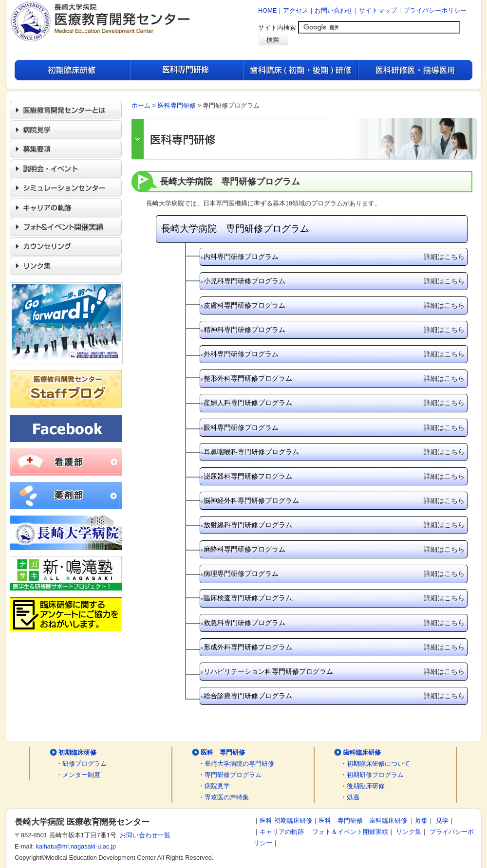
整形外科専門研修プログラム (334, 379)
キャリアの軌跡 (282, 832)
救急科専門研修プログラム (334, 623)
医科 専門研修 (223, 752)
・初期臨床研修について (375, 764)
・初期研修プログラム (372, 775)
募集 (421, 821)
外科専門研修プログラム (334, 354)
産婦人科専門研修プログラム (334, 403)
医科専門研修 (177, 105)
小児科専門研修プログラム (334, 281)
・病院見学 (214, 786)
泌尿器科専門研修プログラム (334, 476)
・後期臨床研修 (363, 786)
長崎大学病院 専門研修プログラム (235, 229)
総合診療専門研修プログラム (334, 696)
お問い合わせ (334, 10)
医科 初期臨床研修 (286, 821)
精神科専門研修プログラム (334, 330)
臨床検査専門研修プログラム (334, 598)
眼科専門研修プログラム (334, 428)
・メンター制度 (78, 775)
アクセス (296, 10)
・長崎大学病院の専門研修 (236, 764)
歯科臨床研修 (362, 752)
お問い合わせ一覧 (143, 835)
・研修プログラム (81, 764)
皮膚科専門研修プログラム (334, 305)
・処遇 (350, 797)
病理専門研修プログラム (334, 574)
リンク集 (409, 832)
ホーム (141, 105)
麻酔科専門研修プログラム (334, 549)
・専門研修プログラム (230, 775)
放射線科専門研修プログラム (334, 525)
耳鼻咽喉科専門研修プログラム (334, 452)
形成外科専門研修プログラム (334, 647)
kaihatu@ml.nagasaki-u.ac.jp (76, 846)
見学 (442, 821)
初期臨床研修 (77, 752)
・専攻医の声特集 (224, 797)
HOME (267, 10)
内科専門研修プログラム (334, 257)
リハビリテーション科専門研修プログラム (334, 672)
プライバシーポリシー (435, 10)
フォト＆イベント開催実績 (350, 832)
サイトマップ (378, 10)
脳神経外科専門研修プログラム (334, 501)
